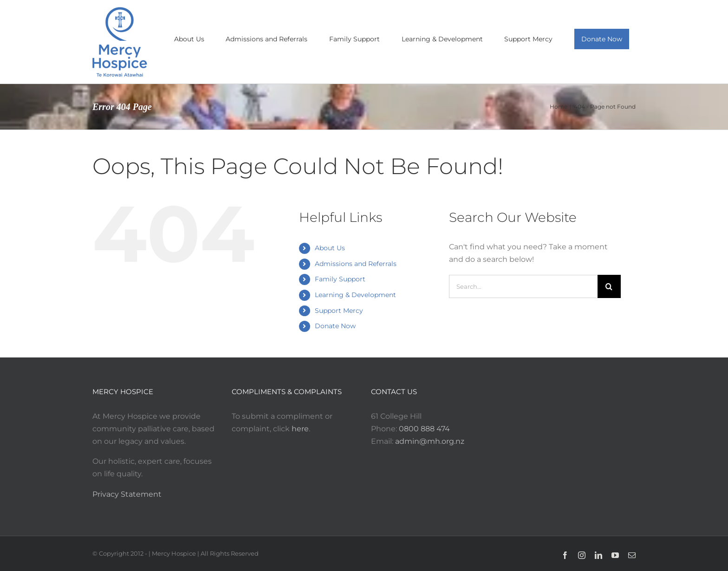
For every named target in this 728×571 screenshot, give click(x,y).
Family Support (340, 279)
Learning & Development (355, 295)
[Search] (609, 286)
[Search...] (523, 286)
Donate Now (335, 326)
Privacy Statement (127, 494)
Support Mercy (339, 311)
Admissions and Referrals (356, 264)
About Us (330, 248)
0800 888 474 (424, 429)
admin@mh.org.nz (430, 441)
